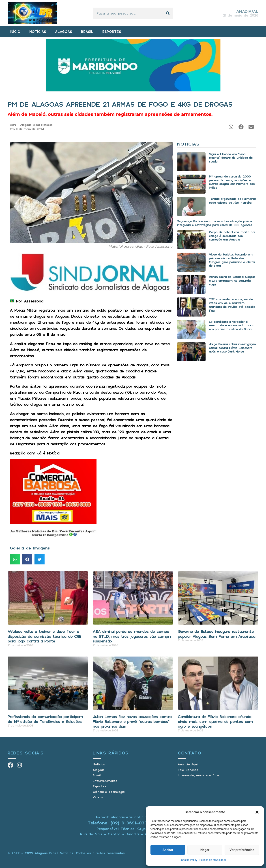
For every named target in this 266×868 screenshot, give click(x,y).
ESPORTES (112, 32)
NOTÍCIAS (38, 32)
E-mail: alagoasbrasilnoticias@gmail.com (133, 817)
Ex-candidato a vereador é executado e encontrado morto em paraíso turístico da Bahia (232, 325)
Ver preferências (242, 850)
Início (8, 96)
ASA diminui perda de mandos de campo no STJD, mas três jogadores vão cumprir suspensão (132, 636)
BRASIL (87, 32)
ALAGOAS (64, 32)
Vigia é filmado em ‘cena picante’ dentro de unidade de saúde (231, 158)
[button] (257, 812)
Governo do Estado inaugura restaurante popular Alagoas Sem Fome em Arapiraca (217, 634)
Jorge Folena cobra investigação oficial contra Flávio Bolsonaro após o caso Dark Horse (232, 348)
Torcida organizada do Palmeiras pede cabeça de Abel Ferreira (233, 201)
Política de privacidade (213, 860)
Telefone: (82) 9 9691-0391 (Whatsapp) (133, 823)
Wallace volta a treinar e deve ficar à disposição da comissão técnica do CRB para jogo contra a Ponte (44, 636)
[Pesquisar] (168, 13)
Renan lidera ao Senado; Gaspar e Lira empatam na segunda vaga (232, 280)
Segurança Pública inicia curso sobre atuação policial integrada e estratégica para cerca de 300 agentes (215, 223)
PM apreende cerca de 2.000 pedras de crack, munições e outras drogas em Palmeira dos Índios (232, 182)
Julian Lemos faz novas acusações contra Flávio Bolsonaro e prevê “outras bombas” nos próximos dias (132, 721)
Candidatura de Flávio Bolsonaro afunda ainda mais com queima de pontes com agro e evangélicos (215, 721)
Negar (205, 850)
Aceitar (168, 850)
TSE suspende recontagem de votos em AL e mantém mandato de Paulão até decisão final (232, 305)
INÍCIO (15, 32)
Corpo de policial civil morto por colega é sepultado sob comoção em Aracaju (232, 236)
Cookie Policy (189, 860)
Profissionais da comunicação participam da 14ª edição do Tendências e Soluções (45, 719)
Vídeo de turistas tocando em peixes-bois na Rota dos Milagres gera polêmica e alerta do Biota (232, 260)
